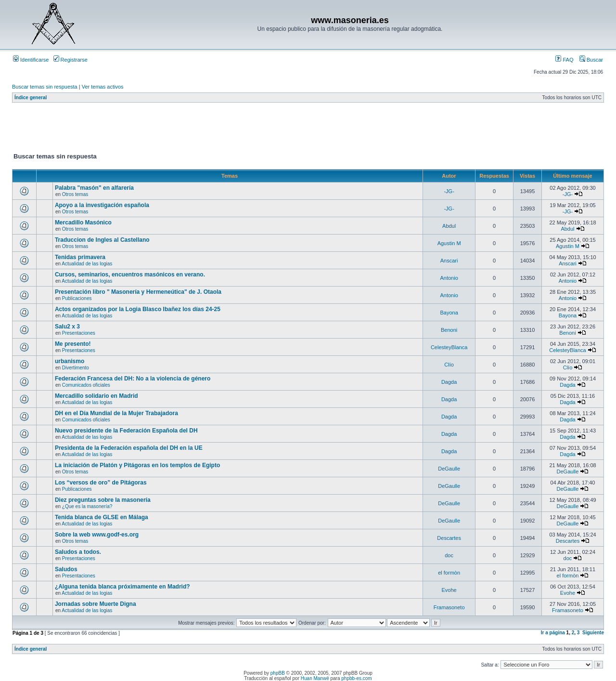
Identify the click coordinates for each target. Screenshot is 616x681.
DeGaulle (449, 469)
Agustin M (449, 243)
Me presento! (73, 344)
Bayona (449, 313)
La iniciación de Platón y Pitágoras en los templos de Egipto (137, 465)
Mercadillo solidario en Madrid (96, 396)
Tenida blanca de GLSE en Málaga (102, 517)
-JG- (449, 191)
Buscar (591, 60)
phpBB (278, 673)
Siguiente (593, 633)
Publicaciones (77, 298)
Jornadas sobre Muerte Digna (96, 604)
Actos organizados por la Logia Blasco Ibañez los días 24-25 (138, 309)
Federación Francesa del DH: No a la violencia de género (133, 379)
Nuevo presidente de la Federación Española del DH (126, 431)
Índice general (31, 98)
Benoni (449, 330)
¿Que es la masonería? (87, 506)
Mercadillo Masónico (83, 223)
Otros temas (75, 194)
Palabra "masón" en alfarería (94, 188)
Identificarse (31, 60)
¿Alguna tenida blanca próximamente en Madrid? (122, 587)
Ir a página (553, 633)
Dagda (449, 382)
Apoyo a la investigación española (102, 205)
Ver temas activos (103, 87)
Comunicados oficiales (86, 385)
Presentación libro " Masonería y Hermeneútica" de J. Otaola (138, 292)
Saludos (66, 569)
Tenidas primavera (80, 257)
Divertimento (76, 368)
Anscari (449, 261)
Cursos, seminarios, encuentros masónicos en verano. (130, 275)
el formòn (449, 573)
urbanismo (70, 361)
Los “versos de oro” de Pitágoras (101, 483)
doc (449, 555)
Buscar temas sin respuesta (45, 87)
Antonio (449, 278)
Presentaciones (79, 333)
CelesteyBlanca (449, 347)
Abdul (449, 226)
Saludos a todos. (78, 552)
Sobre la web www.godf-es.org (97, 535)
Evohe (449, 590)
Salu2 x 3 (67, 327)
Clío (449, 365)
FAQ (564, 60)
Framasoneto (449, 607)
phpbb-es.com (356, 678)
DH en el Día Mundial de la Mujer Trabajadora (116, 413)
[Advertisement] (187, 130)
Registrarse (71, 60)
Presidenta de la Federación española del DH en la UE (129, 448)
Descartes (449, 538)
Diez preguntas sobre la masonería (103, 500)
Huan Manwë (315, 678)
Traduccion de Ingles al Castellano (102, 240)
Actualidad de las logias (87, 264)
